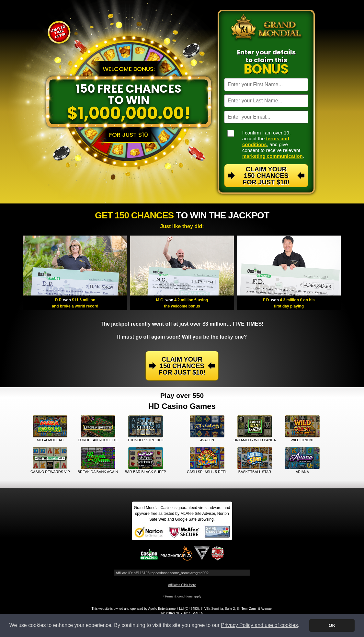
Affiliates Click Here (182, 585)
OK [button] (332, 625)
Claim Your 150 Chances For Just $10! (266, 176)
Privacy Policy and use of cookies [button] (259, 625)
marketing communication (273, 156)
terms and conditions (266, 141)
